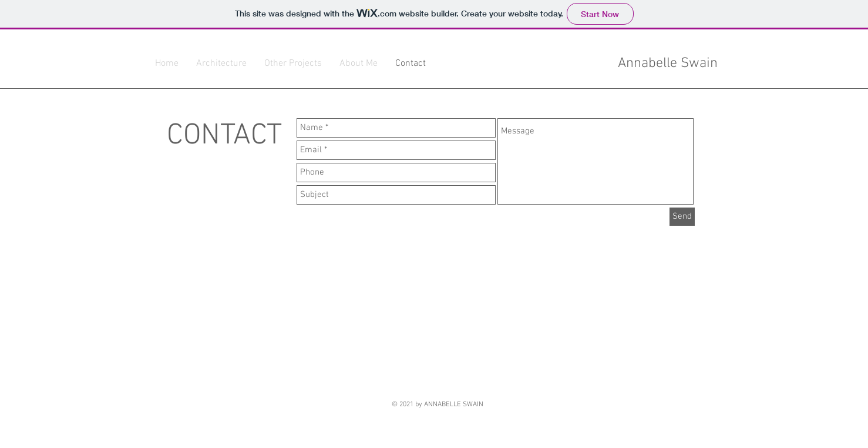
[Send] (682, 217)
